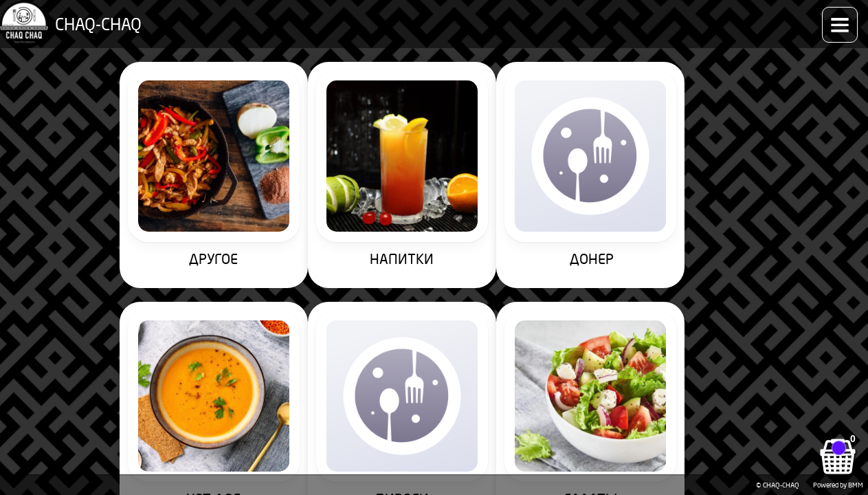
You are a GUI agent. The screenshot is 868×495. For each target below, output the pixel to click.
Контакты (770, 17)
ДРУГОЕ (162, 179)
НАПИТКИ (298, 179)
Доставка (671, 17)
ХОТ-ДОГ (570, 179)
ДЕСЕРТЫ (570, 343)
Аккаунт (826, 17)
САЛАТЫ (162, 343)
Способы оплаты (598, 17)
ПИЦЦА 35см (298, 343)
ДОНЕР (434, 179)
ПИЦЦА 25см (434, 343)
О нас (720, 17)
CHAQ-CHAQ (90, 17)
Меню (208, 17)
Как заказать (518, 17)
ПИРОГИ (706, 179)
